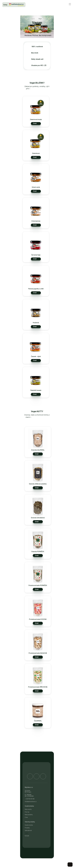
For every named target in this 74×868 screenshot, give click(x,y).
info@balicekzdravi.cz (31, 801)
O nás (26, 817)
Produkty (27, 828)
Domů (33, 19)
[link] (16, 5)
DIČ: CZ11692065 (29, 796)
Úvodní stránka (29, 825)
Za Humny (27, 790)
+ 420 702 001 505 (30, 799)
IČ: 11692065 (28, 795)
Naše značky (28, 809)
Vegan (26, 833)
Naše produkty (29, 815)
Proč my (27, 812)
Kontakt (27, 836)
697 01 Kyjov (28, 792)
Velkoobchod (28, 830)
